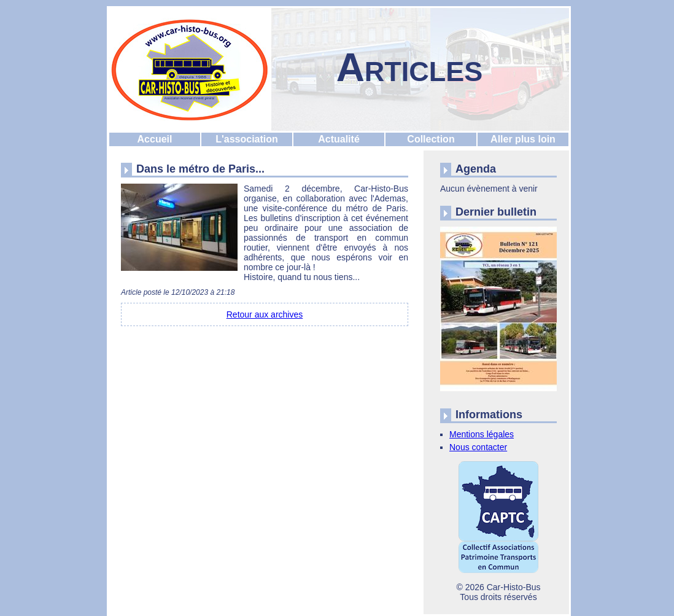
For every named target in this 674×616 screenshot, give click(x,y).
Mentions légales (482, 434)
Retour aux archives (265, 314)
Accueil (155, 139)
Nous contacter (478, 447)
